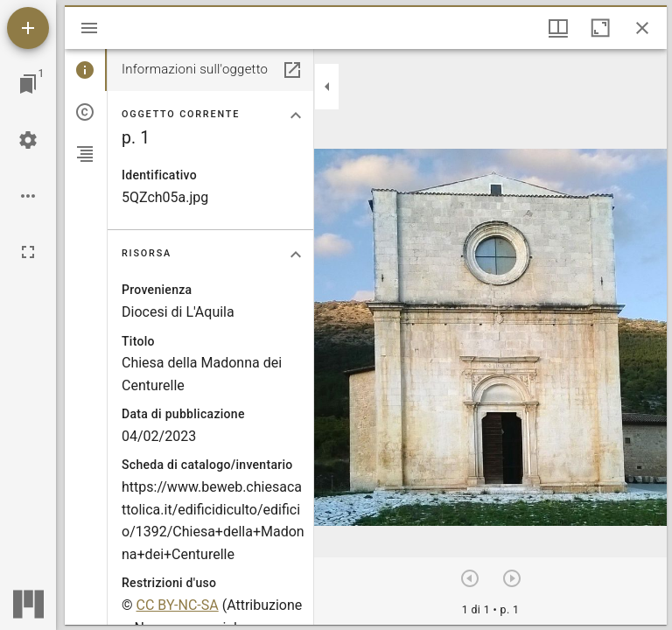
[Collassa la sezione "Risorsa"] (296, 255)
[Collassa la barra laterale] (327, 87)
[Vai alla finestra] (28, 84)
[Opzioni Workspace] (28, 196)
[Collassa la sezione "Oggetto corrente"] (296, 115)
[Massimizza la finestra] (600, 28)
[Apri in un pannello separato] (292, 70)
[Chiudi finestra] (642, 28)
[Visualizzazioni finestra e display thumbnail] (558, 28)
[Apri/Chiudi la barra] (89, 28)
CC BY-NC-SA (178, 605)
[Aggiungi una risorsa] (28, 28)
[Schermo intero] (28, 252)
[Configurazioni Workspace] (28, 140)
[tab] (86, 70)
